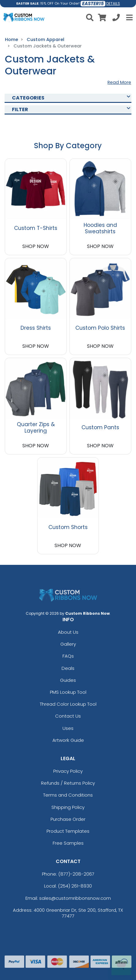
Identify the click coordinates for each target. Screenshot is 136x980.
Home (11, 39)
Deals (68, 668)
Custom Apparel (45, 39)
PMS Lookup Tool (68, 692)
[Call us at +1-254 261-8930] (116, 19)
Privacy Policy (68, 771)
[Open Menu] (129, 17)
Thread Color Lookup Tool (68, 704)
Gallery (68, 644)
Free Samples (68, 843)
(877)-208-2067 (76, 874)
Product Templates (68, 831)
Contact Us (68, 716)
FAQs (68, 656)
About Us (68, 632)
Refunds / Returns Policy (68, 783)
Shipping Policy (68, 807)
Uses (68, 728)
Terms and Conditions (68, 795)
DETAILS (113, 4)
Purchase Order (68, 819)
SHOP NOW (36, 246)
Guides (68, 680)
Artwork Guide (68, 740)
